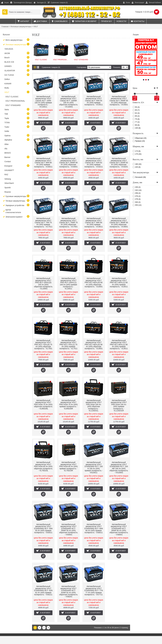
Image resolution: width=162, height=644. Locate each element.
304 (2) (137, 202)
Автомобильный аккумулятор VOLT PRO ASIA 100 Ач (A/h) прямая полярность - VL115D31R (119, 405)
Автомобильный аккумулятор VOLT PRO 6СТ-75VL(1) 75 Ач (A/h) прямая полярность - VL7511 (68, 345)
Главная (5, 27)
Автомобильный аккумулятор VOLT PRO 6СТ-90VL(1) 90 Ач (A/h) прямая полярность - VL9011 (119, 345)
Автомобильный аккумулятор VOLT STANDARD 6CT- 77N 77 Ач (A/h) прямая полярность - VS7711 (94, 590)
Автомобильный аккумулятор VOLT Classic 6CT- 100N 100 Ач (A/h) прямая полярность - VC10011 (43, 102)
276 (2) (137, 196)
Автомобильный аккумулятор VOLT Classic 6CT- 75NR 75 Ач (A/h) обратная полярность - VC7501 (68, 223)
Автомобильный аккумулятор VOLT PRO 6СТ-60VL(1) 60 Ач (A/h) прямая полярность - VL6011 (119, 282)
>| (48, 628)
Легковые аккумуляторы (21, 27)
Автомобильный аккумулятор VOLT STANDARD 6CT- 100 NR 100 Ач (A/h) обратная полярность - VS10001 (119, 467)
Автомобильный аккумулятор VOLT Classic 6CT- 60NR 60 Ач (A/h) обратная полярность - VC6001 (68, 163)
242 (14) (137, 190)
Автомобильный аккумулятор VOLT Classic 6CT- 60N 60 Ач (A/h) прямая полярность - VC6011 (43, 163)
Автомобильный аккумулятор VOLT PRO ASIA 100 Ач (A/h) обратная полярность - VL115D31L (94, 405)
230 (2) (137, 187)
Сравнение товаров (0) (51, 67)
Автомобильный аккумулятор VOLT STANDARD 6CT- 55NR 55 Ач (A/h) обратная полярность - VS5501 (68, 529)
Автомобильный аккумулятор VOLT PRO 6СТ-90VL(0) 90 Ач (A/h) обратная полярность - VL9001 (94, 345)
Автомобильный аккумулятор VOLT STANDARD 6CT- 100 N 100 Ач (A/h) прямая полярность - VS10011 (94, 467)
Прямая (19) (139, 141)
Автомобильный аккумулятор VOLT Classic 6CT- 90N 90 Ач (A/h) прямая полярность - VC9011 (94, 223)
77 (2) (136, 122)
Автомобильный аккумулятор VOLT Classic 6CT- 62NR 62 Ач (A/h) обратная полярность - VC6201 (119, 163)
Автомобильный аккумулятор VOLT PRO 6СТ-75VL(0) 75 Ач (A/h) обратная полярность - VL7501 (43, 345)
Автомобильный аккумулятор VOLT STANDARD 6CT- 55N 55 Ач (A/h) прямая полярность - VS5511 (43, 528)
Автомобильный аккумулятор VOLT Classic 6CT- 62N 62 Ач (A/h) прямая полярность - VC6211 (94, 163)
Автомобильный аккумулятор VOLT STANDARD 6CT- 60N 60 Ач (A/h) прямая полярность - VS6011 (94, 528)
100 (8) (137, 128)
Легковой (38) (139, 177)
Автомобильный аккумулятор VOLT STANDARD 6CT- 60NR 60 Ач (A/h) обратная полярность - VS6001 (119, 529)
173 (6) (137, 151)
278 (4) (137, 199)
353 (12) (137, 205)
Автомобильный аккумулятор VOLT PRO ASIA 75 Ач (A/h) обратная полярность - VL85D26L (43, 404)
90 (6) (136, 125)
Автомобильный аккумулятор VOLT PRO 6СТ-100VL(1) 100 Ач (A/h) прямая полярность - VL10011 (68, 283)
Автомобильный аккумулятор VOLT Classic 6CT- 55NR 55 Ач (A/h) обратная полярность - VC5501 (119, 101)
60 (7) (136, 110)
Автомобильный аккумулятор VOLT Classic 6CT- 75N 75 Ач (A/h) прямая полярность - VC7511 (43, 223)
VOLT (36, 27)
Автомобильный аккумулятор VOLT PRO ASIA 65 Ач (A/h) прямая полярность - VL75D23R (68, 466)
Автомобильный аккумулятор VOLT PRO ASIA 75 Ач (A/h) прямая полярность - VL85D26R (68, 404)
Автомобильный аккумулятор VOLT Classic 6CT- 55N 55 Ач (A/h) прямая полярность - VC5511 (94, 101)
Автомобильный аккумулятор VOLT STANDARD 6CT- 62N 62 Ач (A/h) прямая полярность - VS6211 (43, 590)
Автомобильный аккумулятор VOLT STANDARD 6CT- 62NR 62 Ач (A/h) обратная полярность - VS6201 (68, 591)
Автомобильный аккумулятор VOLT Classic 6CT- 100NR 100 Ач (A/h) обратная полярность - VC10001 (68, 102)
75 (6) (136, 119)
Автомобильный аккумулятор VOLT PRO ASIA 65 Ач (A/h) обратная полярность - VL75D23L (43, 466)
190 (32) (137, 164)
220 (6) (137, 167)
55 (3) (136, 107)
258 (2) (137, 193)
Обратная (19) (140, 138)
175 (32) (137, 154)
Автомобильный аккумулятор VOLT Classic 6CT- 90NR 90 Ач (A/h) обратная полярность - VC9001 (119, 223)
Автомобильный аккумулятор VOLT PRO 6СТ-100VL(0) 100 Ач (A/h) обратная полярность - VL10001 (43, 283)
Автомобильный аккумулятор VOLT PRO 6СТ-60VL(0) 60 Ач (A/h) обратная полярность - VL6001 (94, 282)
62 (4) (136, 113)
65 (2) (136, 116)
